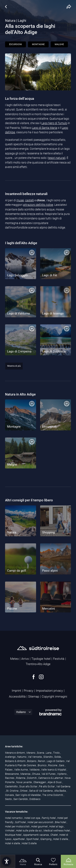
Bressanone (12, 774)
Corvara (10, 795)
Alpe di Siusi (55, 782)
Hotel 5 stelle (29, 843)
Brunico (42, 765)
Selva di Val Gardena (41, 791)
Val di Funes (49, 774)
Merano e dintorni (15, 753)
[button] (7, 861)
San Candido (21, 799)
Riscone (53, 765)
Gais (62, 765)
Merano (31, 753)
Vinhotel (10, 831)
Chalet (54, 835)
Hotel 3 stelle (61, 839)
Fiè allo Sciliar (47, 786)
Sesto (9, 799)
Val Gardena (63, 786)
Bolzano (32, 761)
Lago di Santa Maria (45, 128)
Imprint (16, 691)
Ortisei (24, 791)
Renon (42, 761)
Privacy (28, 691)
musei (20, 200)
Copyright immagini (54, 697)
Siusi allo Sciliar (29, 786)
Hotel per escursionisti (41, 822)
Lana (49, 753)
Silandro (48, 757)
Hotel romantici (14, 818)
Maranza (26, 774)
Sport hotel (33, 839)
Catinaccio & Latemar (51, 778)
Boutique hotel (14, 835)
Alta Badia (60, 791)
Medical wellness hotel (57, 831)
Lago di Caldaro (56, 761)
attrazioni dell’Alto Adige (38, 205)
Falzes (9, 770)
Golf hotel (21, 822)
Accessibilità (17, 697)
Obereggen (40, 782)
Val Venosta (35, 757)
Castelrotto (12, 786)
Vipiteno (62, 774)
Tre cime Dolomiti (53, 795)
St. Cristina (13, 791)
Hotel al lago (57, 826)
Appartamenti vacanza (36, 835)
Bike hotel (61, 822)
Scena (41, 753)
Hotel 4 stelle (13, 843)
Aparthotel (19, 839)
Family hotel (49, 818)
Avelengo (11, 757)
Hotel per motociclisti (18, 826)
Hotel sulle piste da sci (29, 831)
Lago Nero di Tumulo (54, 123)
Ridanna (21, 778)
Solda (58, 757)
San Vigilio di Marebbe (28, 795)
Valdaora (35, 770)
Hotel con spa (33, 818)
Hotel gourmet (40, 826)
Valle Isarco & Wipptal (54, 770)
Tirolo (57, 753)
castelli (29, 200)
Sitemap (34, 697)
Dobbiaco (35, 799)
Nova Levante (24, 782)
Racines (10, 778)
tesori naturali (57, 158)
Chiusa (36, 774)
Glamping (46, 839)
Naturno (22, 757)
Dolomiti (32, 778)
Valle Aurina (21, 770)
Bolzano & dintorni (16, 761)
